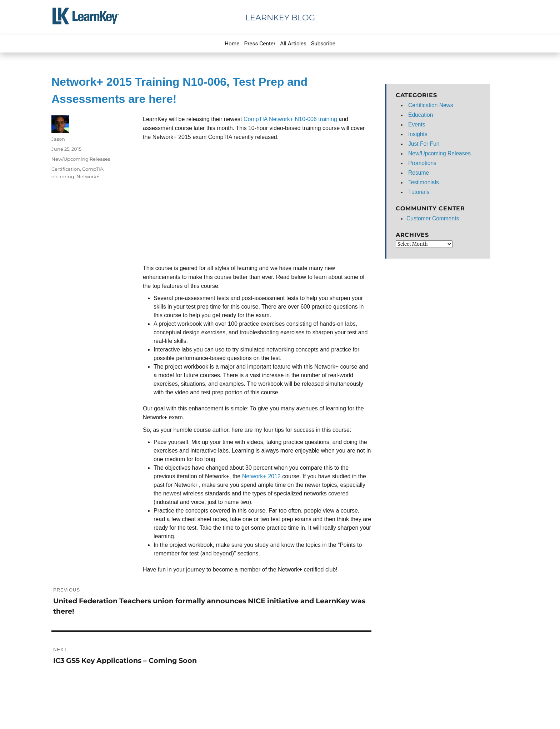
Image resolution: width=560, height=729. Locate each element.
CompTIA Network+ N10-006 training (290, 119)
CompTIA (93, 169)
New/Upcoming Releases (81, 159)
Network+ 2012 (261, 476)
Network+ (88, 176)
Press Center (260, 44)
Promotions (422, 163)
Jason (58, 139)
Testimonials (424, 182)
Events (417, 124)
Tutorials (419, 192)
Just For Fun (424, 144)
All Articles (293, 44)
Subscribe (323, 44)
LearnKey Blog (280, 18)
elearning (63, 176)
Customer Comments (433, 218)
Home (232, 44)
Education (421, 115)
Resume (419, 173)
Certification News (431, 105)
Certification (66, 169)
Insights (418, 134)
